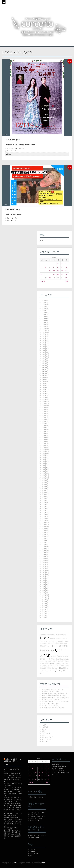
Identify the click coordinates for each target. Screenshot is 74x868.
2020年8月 (45, 458)
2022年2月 (45, 421)
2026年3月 (45, 323)
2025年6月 (45, 341)
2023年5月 (45, 391)
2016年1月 (45, 569)
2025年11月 (45, 331)
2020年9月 (45, 456)
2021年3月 (45, 444)
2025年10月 (45, 333)
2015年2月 (45, 591)
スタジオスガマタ (45, 661)
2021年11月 (45, 428)
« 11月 (43, 281)
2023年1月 (45, 399)
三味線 (67, 666)
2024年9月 (45, 359)
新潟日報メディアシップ (57, 639)
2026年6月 (45, 317)
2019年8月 (45, 482)
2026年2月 (45, 325)
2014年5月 (45, 607)
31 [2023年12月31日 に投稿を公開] (66, 278)
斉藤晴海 (64, 635)
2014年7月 (45, 603)
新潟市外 (44, 729)
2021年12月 (45, 425)
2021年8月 (45, 434)
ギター (42, 673)
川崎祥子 (61, 641)
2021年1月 (45, 448)
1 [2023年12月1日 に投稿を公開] (58, 264)
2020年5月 (45, 464)
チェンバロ (61, 656)
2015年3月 (45, 589)
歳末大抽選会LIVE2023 (14, 214)
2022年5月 (45, 415)
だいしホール (50, 663)
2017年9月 (45, 528)
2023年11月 (45, 379)
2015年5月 (45, 585)
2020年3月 (45, 468)
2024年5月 (45, 367)
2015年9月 (45, 577)
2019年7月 (45, 484)
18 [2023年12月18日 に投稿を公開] (42, 274)
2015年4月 (45, 587)
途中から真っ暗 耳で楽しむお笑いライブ (54, 694)
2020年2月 (45, 470)
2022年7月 (45, 411)
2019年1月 (45, 496)
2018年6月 (45, 510)
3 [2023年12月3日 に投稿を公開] (66, 264)
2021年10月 (45, 430)
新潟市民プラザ (55, 661)
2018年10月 (45, 502)
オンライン (45, 741)
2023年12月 (45, 377)
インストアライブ (48, 671)
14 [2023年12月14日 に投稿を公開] (54, 271)
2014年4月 (45, 609)
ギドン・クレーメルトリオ (50, 704)
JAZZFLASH (58, 664)
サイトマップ (34, 854)
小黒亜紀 (66, 641)
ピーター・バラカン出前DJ (50, 706)
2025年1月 (45, 351)
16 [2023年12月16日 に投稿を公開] (62, 271)
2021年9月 (45, 432)
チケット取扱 (46, 733)
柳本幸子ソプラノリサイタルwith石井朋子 (21, 145)
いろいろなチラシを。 (12, 828)
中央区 (5, 135)
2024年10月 (45, 357)
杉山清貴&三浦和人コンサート (51, 692)
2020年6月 (45, 462)
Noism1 (56, 646)
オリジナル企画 (46, 739)
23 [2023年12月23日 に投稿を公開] (62, 274)
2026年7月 (45, 315)
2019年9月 (45, 480)
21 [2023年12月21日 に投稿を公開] (54, 274)
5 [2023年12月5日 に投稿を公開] (45, 267)
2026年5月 (45, 319)
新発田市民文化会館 (55, 635)
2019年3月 (45, 492)
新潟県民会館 (45, 666)
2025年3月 (45, 347)
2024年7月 (45, 363)
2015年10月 (45, 575)
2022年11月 (45, 403)
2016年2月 (45, 567)
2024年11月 (45, 355)
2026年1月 (45, 327)
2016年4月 (45, 563)
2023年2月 (45, 397)
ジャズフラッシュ (53, 641)
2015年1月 (45, 593)
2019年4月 (45, 490)
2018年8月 (45, 506)
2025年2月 (45, 349)
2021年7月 (45, 436)
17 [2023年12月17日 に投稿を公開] (66, 271)
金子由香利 (43, 646)
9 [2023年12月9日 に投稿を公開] (62, 267)
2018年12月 (45, 498)
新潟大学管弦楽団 (56, 659)
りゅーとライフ (34, 820)
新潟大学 (47, 635)
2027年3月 (45, 300)
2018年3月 (45, 516)
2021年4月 (45, 442)
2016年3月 (45, 565)
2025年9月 (45, 335)
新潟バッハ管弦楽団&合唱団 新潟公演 (54, 696)
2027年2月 (45, 302)
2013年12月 (45, 617)
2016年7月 (45, 557)
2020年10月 (45, 454)
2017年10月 (45, 526)
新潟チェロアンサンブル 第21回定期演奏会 (55, 698)
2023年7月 (45, 387)
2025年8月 (45, 337)
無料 (43, 735)
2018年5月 (45, 512)
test (31, 856)
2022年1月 (45, 423)
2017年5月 (45, 536)
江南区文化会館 (54, 668)
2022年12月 (45, 401)
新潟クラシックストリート (38, 797)
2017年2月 (45, 542)
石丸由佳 (42, 668)
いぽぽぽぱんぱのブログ (37, 816)
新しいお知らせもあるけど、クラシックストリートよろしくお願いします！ (13, 800)
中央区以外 (45, 727)
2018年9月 (45, 504)
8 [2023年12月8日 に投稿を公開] (58, 267)
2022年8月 (45, 409)
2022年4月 (45, 417)
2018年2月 (45, 518)
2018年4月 (45, 514)
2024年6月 (45, 365)
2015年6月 (45, 583)
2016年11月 (45, 549)
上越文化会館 (65, 659)
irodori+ (43, 863)
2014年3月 (45, 611)
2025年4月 (45, 345)
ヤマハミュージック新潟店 (57, 666)
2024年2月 (45, 373)
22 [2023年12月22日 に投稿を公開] (58, 274)
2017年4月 (45, 538)
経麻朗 (42, 635)
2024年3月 (45, 371)
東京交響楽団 (64, 643)
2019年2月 (45, 494)
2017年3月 (45, 540)
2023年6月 (45, 389)
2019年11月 (45, 476)
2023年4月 (45, 393)
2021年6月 (45, 438)
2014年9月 (45, 601)
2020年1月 (45, 472)
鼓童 (43, 664)
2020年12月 (45, 450)
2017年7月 (45, 532)
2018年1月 (45, 520)
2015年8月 (45, 579)
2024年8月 (45, 361)
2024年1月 (45, 375)
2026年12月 (45, 304)
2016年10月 (45, 551)
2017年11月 (45, 524)
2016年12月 (45, 547)
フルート (50, 646)
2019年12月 (45, 474)
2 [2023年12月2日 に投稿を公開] (62, 264)
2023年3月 (45, 395)
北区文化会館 (56, 643)
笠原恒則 (62, 668)
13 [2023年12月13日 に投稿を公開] (50, 271)
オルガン (49, 643)
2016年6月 (45, 559)
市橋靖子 (54, 656)
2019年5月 (45, 488)
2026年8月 (45, 313)
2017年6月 (45, 534)
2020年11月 (45, 452)
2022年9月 (45, 407)
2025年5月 (45, 343)
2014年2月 (45, 613)
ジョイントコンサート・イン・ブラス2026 (55, 702)
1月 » (66, 281)
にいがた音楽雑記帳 (36, 818)
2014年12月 (45, 595)
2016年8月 (45, 555)
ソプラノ (51, 651)
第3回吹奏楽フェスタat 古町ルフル (53, 690)
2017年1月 (45, 545)
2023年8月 (45, 385)
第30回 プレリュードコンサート (52, 700)
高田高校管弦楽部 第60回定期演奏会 (53, 708)
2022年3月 (45, 419)
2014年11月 (45, 597)
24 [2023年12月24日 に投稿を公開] (66, 274)
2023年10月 (45, 381)
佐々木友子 (47, 659)
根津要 (47, 668)
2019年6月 (45, 486)
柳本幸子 (62, 661)
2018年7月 (45, 508)
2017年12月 (45, 522)
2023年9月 (45, 383)
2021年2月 (45, 446)
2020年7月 (45, 460)
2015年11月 (45, 573)
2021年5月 (45, 440)
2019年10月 (45, 478)
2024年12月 (45, 353)
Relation (32, 852)
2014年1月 (45, 615)
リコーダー (43, 643)
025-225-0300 (60, 770)
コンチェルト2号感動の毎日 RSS (13, 761)
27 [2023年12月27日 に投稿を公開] (50, 278)
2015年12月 (45, 571)
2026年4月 (45, 321)
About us (32, 850)
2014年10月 (45, 599)
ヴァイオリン (61, 671)
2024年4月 (45, 369)
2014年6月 (45, 605)
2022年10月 (45, 405)
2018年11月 (45, 500)
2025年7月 (45, 339)
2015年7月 (45, 581)
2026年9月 (45, 311)
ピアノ (45, 638)
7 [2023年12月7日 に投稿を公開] (53, 267)
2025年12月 (45, 329)
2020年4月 (45, 466)
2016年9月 (45, 553)
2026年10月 (45, 308)
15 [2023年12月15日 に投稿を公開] (58, 271)
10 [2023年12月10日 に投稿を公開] (66, 267)
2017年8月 (45, 530)
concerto (16, 863)
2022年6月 (45, 413)
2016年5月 (45, 561)
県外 (43, 731)
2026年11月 (45, 306)
